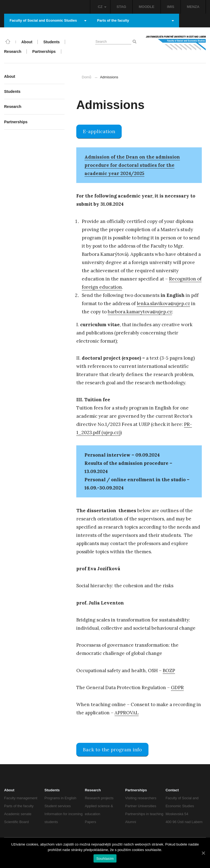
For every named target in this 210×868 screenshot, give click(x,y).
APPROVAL (127, 713)
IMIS (171, 7)
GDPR (177, 687)
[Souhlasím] (203, 853)
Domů (87, 77)
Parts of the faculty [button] (135, 20)
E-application (99, 131)
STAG (121, 7)
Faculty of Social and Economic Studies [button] (48, 20)
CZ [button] (102, 7)
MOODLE (146, 7)
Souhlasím (105, 859)
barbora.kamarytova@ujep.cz (140, 312)
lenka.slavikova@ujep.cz (163, 303)
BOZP (169, 671)
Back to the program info (112, 750)
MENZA (193, 7)
